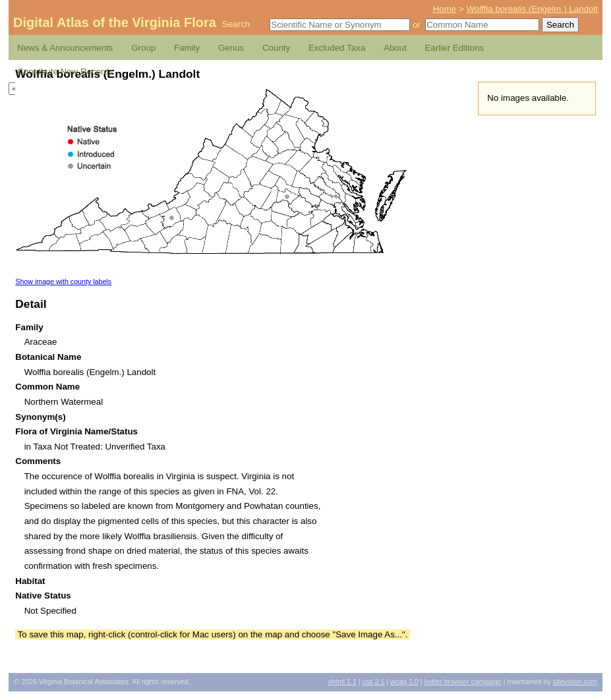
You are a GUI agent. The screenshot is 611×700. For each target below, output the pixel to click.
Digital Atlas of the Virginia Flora (115, 22)
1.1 (342, 682)
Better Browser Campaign (462, 682)
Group (143, 48)
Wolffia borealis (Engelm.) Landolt (532, 9)
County (276, 48)
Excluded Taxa (337, 48)
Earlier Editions (455, 48)
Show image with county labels (63, 281)
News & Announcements (65, 48)
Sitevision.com (575, 682)
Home (445, 9)
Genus (231, 48)
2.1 (374, 682)
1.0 (404, 682)
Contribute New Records (65, 72)
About (395, 48)
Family (187, 48)
